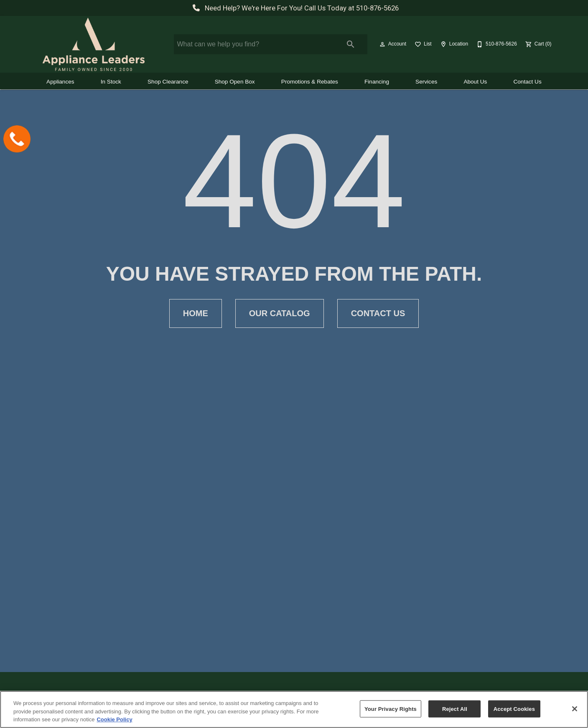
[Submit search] (351, 44)
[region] (294, 709)
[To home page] (93, 44)
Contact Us (527, 82)
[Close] (575, 709)
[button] (382, 44)
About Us (475, 82)
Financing (377, 82)
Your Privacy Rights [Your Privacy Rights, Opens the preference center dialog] (391, 709)
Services (426, 82)
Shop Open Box (235, 82)
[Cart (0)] (538, 44)
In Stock (111, 82)
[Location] (453, 44)
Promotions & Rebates (310, 82)
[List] (422, 44)
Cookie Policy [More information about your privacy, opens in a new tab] (114, 719)
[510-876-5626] (496, 44)
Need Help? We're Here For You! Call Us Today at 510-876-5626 (294, 8)
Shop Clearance (168, 82)
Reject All (455, 709)
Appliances (60, 82)
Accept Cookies (514, 709)
